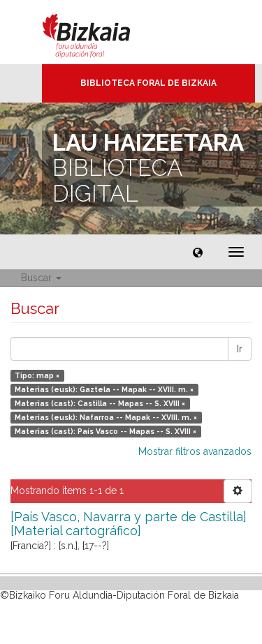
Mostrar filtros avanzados (195, 451)
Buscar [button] (41, 278)
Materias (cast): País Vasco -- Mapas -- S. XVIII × (105, 431)
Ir (240, 349)
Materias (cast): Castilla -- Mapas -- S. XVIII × (100, 403)
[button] (198, 252)
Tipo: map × (37, 375)
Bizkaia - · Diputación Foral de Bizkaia (101, 32)
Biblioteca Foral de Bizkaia (148, 83)
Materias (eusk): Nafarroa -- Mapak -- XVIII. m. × (106, 417)
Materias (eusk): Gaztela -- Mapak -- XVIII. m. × (104, 389)
